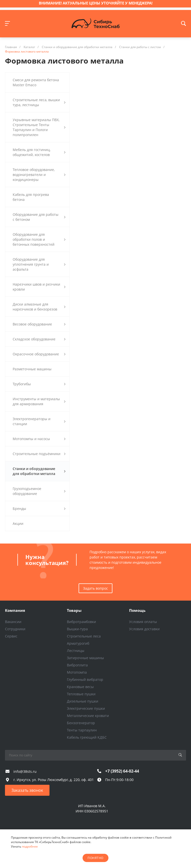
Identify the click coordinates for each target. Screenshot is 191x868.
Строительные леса (84, 636)
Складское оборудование (39, 339)
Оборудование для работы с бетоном (39, 217)
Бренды (39, 509)
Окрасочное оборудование (39, 354)
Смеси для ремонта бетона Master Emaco (36, 82)
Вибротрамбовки (81, 622)
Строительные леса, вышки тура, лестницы (39, 102)
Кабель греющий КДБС (87, 737)
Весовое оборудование (39, 324)
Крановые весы (80, 687)
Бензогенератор (81, 723)
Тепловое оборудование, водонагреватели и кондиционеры (39, 175)
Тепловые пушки (81, 694)
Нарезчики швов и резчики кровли (39, 287)
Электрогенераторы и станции (39, 421)
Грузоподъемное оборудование (39, 491)
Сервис (11, 636)
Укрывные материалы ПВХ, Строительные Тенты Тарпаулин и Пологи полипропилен (39, 127)
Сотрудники (15, 629)
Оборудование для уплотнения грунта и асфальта (39, 264)
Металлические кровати (88, 716)
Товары (74, 610)
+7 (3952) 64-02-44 (122, 771)
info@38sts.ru (25, 771)
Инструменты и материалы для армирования (39, 401)
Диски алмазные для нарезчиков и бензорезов (39, 307)
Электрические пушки (86, 708)
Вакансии (13, 622)
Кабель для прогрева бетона (31, 197)
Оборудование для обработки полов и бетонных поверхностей (39, 239)
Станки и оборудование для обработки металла (39, 471)
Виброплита (77, 665)
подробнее (30, 846)
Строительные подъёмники (39, 454)
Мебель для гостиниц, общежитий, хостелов (39, 152)
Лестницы (76, 651)
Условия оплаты (143, 622)
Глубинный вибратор (85, 679)
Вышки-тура (77, 629)
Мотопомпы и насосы (39, 439)
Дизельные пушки (83, 701)
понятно (95, 858)
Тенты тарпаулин (82, 730)
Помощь (137, 610)
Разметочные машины (32, 369)
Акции (18, 523)
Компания (15, 610)
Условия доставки (144, 629)
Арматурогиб (78, 643)
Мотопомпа (77, 672)
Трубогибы (39, 384)
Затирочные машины (85, 658)
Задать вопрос (95, 588)
